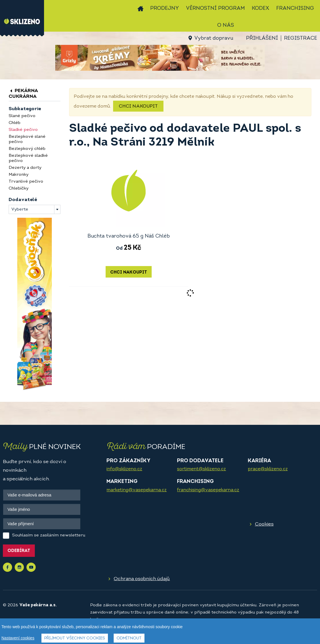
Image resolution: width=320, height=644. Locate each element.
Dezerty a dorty (25, 168)
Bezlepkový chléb (27, 149)
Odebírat (19, 551)
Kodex (261, 8)
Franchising (295, 8)
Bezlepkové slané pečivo (27, 139)
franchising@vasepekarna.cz (208, 490)
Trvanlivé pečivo (26, 182)
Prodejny (165, 8)
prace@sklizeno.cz (268, 469)
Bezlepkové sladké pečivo (28, 158)
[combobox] (35, 209)
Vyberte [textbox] (20, 210)
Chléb (15, 123)
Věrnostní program (215, 8)
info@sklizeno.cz (124, 469)
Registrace (301, 38)
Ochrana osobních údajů (142, 579)
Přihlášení (262, 38)
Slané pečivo (22, 116)
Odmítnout (129, 638)
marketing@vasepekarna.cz (137, 490)
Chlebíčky (19, 189)
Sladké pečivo (23, 130)
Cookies (264, 524)
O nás (226, 25)
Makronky (19, 175)
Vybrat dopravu (214, 38)
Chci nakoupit (138, 106)
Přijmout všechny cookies (75, 638)
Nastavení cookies (18, 638)
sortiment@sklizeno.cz (201, 469)
